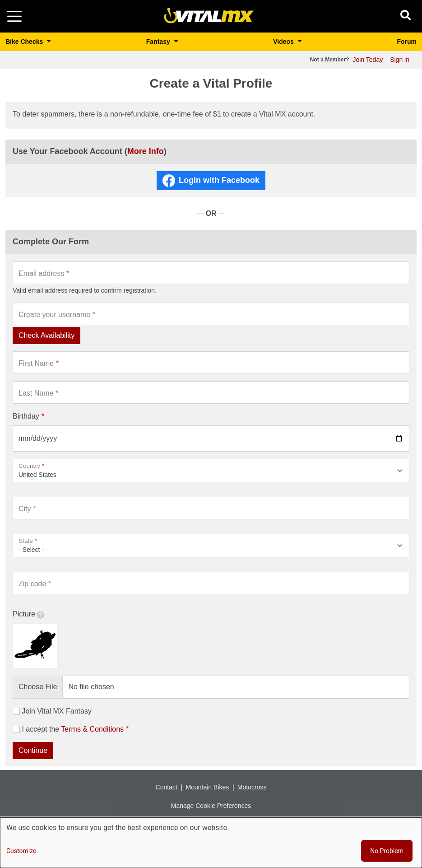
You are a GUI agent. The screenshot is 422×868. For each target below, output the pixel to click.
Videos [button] (284, 42)
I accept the (73, 729)
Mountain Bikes (207, 787)
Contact (167, 787)
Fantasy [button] (159, 42)
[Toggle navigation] (14, 16)
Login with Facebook (219, 180)
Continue (33, 750)
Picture (28, 614)
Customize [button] (21, 851)
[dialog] (211, 843)
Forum (407, 42)
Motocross (252, 787)
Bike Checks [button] (25, 42)
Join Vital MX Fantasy (56, 711)
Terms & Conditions (92, 729)
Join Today (368, 60)
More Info (146, 151)
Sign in (400, 60)
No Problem (387, 851)
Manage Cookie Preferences (211, 806)
